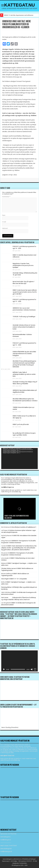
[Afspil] (4, 669)
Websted (5, 228)
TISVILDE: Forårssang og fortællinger (24, 317)
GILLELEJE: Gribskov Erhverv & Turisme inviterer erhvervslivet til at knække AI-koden (24, 327)
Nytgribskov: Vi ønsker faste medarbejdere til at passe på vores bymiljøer (23, 265)
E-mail (4, 222)
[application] (19, 459)
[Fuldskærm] (35, 669)
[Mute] (32, 669)
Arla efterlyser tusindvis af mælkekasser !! (24, 527)
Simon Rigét (5, 579)
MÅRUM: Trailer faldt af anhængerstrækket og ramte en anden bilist (24, 374)
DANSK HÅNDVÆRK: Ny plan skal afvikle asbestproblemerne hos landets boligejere (24, 354)
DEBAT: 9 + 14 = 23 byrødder (18, 579)
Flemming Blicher (6, 587)
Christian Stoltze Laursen (9, 568)
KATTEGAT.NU (19, 5)
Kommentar (6, 197)
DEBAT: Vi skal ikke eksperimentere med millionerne (19, 15)
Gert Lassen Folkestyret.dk (11, 598)
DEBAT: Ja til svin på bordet (21, 424)
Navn (4, 215)
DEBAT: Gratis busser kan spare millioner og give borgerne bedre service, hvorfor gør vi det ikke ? (25, 292)
